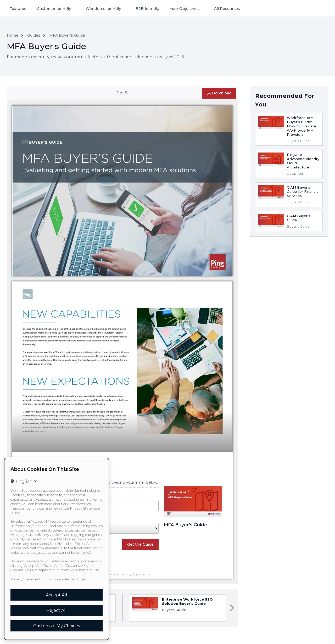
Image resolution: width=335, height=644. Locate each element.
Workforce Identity (103, 9)
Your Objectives (185, 9)
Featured (18, 9)
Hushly (115, 575)
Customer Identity (54, 9)
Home (13, 35)
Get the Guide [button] (140, 544)
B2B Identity (147, 9)
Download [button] (219, 93)
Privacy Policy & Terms (136, 575)
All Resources (227, 9)
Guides (34, 35)
